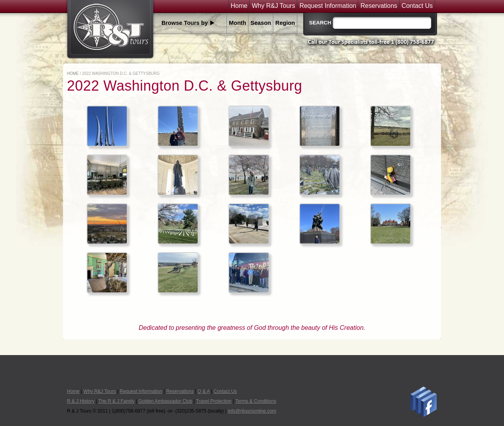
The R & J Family (117, 401)
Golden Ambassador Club (165, 401)
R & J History (81, 401)
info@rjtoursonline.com (252, 411)
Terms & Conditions (256, 401)
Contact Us (417, 6)
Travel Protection (214, 401)
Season (261, 23)
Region (285, 23)
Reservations (379, 6)
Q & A (204, 391)
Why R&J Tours (273, 6)
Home (239, 6)
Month (237, 23)
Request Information (328, 6)
